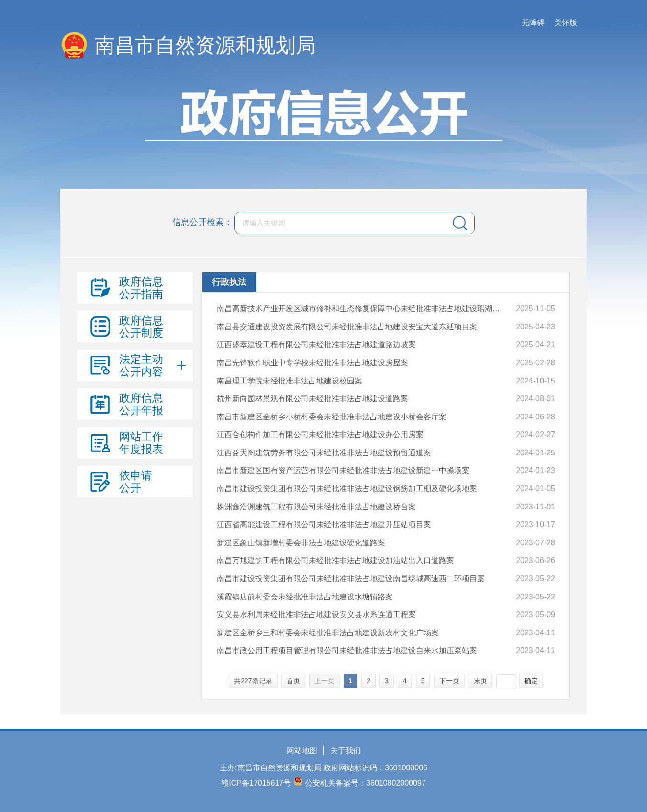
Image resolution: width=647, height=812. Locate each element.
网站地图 (302, 750)
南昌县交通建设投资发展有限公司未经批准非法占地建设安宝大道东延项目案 (347, 327)
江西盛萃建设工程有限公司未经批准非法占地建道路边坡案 (316, 344)
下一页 (449, 681)
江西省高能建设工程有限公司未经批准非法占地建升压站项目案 (324, 524)
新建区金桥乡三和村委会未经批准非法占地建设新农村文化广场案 (328, 633)
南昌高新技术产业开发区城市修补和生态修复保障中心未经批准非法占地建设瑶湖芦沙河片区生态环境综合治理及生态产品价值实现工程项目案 (362, 309)
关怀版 (566, 23)
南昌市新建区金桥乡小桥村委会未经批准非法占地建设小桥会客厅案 (332, 417)
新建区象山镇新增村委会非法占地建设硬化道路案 (301, 543)
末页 (480, 681)
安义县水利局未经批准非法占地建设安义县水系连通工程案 (316, 615)
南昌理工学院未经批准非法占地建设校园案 (290, 381)
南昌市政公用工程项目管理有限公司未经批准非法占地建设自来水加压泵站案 (347, 650)
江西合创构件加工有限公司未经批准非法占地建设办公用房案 (320, 434)
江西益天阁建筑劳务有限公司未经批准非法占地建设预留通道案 (324, 453)
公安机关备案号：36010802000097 (365, 783)
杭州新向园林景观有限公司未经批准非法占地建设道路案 (312, 399)
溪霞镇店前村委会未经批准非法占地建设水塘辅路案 (305, 597)
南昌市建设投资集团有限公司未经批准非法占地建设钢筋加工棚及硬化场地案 (347, 489)
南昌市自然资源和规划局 (205, 45)
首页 (293, 681)
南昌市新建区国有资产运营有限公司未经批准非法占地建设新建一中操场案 (343, 470)
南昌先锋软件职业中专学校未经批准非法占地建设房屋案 (312, 363)
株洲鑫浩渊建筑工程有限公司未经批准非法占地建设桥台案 (316, 507)
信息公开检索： (202, 222)
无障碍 (533, 23)
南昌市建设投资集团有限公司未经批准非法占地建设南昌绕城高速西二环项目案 (351, 579)
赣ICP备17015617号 (256, 783)
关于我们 (346, 750)
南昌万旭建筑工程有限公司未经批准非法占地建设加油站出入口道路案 (335, 560)
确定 (531, 681)
